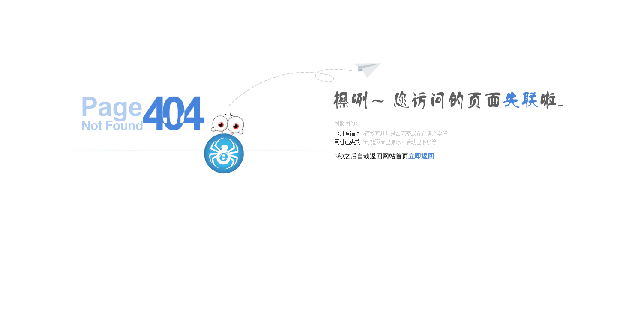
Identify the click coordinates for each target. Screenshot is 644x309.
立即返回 (421, 156)
